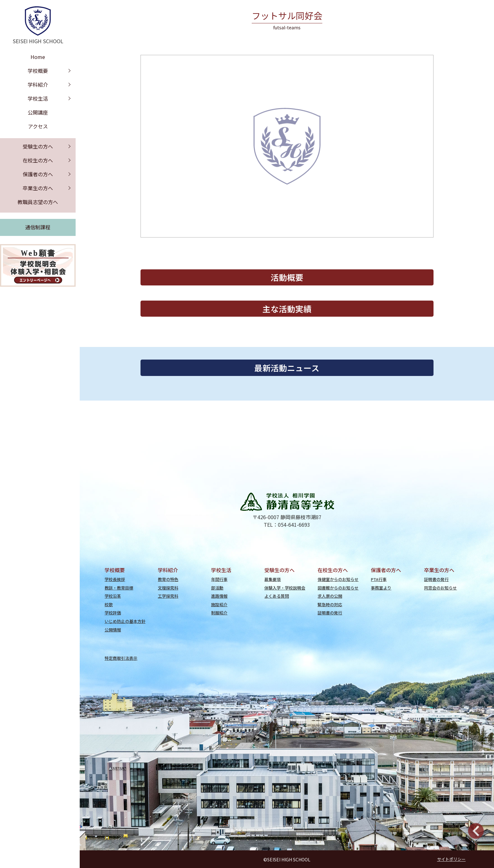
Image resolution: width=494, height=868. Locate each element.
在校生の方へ (38, 160)
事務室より (381, 588)
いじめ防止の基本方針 (125, 621)
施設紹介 (219, 604)
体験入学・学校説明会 (285, 588)
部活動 (217, 588)
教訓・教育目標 (119, 588)
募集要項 (273, 579)
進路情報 (219, 596)
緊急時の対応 (330, 604)
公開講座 (38, 112)
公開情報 (113, 630)
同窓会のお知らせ (440, 588)
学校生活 (38, 98)
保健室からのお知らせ (338, 579)
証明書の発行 (330, 613)
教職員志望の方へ (38, 202)
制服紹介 (219, 613)
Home (38, 57)
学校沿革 (113, 596)
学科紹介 (38, 85)
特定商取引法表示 (121, 658)
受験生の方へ (38, 146)
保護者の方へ (38, 174)
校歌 (109, 604)
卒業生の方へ (38, 188)
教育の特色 (168, 579)
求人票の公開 (330, 596)
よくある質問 (277, 596)
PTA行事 (379, 579)
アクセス (38, 126)
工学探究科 (168, 596)
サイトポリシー (451, 859)
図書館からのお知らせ (338, 588)
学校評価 (113, 613)
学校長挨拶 (115, 579)
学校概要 (38, 71)
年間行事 (219, 579)
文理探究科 (168, 588)
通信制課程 (38, 227)
